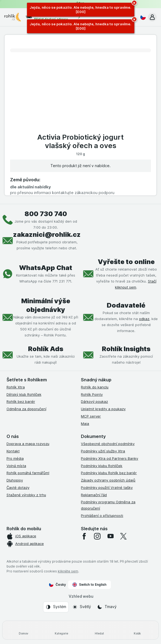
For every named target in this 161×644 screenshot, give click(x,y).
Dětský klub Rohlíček (24, 394)
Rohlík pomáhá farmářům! (28, 473)
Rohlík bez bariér (21, 401)
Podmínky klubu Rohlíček (102, 466)
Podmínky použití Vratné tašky (107, 487)
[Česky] (142, 17)
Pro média (15, 458)
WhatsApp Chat (46, 268)
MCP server (91, 416)
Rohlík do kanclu (95, 387)
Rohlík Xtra (16, 387)
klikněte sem (68, 571)
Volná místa (16, 466)
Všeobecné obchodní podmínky (108, 444)
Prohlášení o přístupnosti (102, 516)
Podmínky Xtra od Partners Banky (110, 458)
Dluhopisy (15, 480)
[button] (152, 17)
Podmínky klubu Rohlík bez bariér (109, 473)
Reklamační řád (94, 495)
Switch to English (89, 585)
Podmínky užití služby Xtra (103, 451)
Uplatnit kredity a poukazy (103, 409)
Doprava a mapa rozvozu (28, 444)
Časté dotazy (18, 487)
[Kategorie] (61, 630)
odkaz (144, 319)
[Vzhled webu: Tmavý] (107, 607)
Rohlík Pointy (92, 394)
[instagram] (97, 536)
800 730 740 (46, 214)
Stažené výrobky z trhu (26, 495)
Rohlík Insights (126, 349)
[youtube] (110, 536)
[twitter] (123, 536)
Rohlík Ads (46, 349)
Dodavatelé (126, 305)
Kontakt (13, 451)
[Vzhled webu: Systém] (56, 607)
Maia (85, 424)
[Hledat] (100, 630)
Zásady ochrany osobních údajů (108, 480)
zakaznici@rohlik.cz (47, 234)
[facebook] (84, 536)
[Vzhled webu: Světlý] (82, 607)
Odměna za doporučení (26, 409)
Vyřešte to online (126, 262)
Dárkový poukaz (94, 401)
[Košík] (137, 630)
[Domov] (24, 630)
